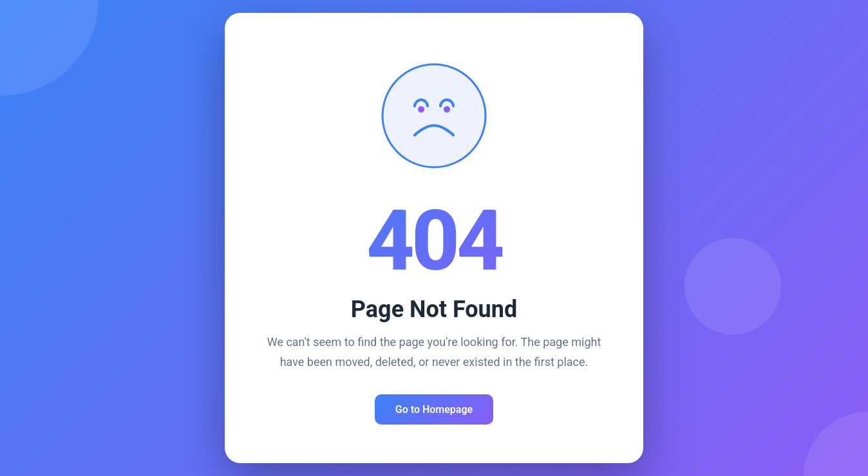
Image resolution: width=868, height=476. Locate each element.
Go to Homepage (434, 409)
